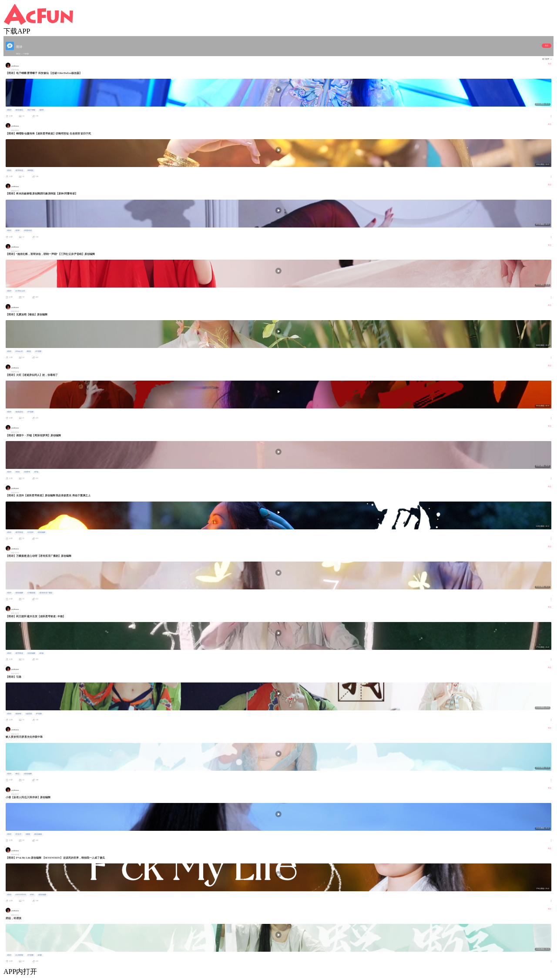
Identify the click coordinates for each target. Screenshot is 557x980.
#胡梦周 (27, 472)
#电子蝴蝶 (31, 110)
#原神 (17, 231)
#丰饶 (41, 653)
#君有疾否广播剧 (46, 593)
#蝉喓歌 (30, 171)
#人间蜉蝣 (19, 955)
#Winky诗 (19, 351)
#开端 (36, 472)
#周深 (17, 472)
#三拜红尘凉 (20, 291)
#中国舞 (38, 351)
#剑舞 (40, 955)
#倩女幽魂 (38, 834)
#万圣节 (18, 834)
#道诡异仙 (19, 412)
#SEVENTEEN (20, 895)
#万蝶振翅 (31, 593)
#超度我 (29, 714)
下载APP (17, 31)
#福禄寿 (18, 714)
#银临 (29, 351)
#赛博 (41, 110)
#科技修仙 (19, 110)
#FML (32, 895)
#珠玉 (17, 774)
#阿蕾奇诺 (28, 231)
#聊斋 (28, 834)
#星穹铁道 (19, 171)
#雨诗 (9, 110)
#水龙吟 (30, 532)
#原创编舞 (41, 532)
